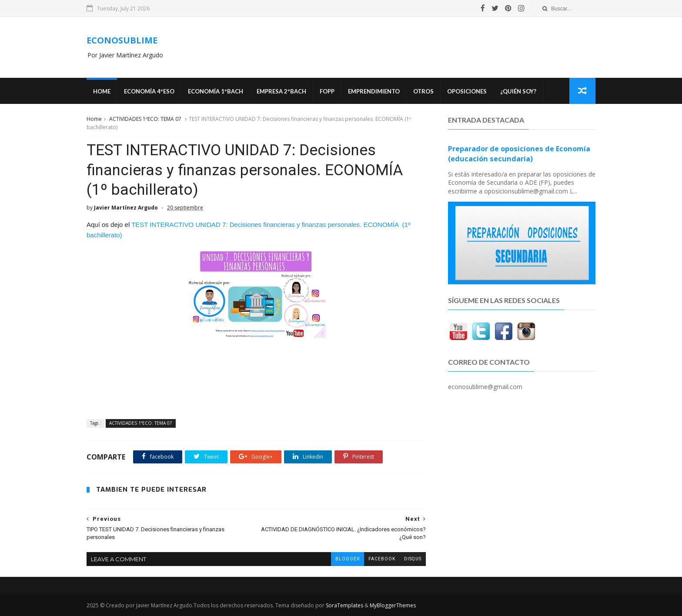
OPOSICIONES (467, 91)
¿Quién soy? (518, 91)
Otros (423, 91)
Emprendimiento (374, 91)
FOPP (327, 91)
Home (102, 91)
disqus (413, 559)
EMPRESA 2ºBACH (281, 91)
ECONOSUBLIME (122, 40)
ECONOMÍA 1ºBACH (216, 91)
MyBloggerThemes (393, 605)
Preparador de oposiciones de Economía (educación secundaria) (519, 154)
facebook (382, 559)
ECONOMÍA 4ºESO (149, 91)
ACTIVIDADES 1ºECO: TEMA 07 (145, 119)
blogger (348, 559)
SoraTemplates (344, 605)
